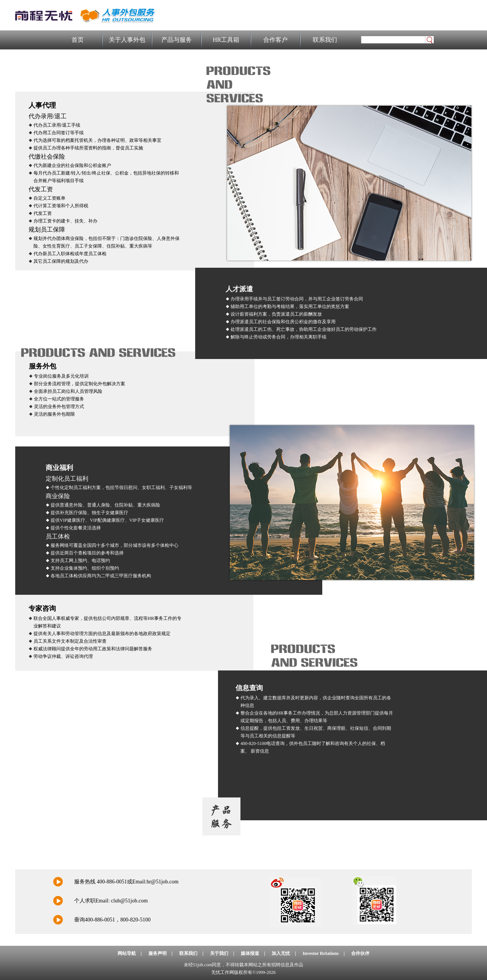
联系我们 (325, 40)
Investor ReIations (321, 953)
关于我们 (219, 953)
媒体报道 (250, 953)
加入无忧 (281, 953)
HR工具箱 (226, 40)
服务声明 (158, 953)
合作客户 (275, 40)
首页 (78, 40)
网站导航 (127, 953)
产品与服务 (177, 40)
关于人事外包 (127, 40)
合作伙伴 (360, 953)
